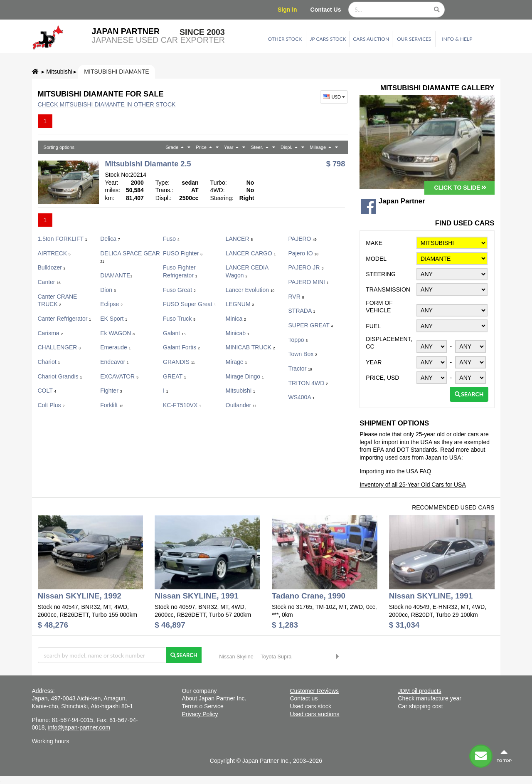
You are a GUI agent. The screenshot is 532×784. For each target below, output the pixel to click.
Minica (236, 319)
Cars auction (371, 39)
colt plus (51, 405)
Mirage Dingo (245, 376)
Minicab (238, 333)
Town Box (303, 354)
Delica (110, 239)
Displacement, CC (389, 343)
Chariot (49, 362)
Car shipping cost (420, 706)
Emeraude (115, 347)
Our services (414, 39)
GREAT (175, 376)
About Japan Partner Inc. (214, 698)
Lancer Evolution (250, 290)
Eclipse (111, 304)
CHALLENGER (59, 347)
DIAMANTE (116, 275)
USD (335, 97)
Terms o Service (202, 706)
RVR (296, 297)
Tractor (300, 369)
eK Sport (114, 319)
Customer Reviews (314, 691)
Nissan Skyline (236, 657)
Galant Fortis (181, 347)
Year (374, 362)
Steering (381, 274)
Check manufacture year (430, 698)
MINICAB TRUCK (250, 347)
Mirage (236, 362)
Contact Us (326, 10)
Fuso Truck (179, 319)
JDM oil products (419, 691)
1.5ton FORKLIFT (63, 239)
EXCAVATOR (119, 376)
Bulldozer (52, 267)
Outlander (241, 405)
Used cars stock (310, 706)
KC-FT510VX (182, 405)
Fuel (373, 326)
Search (469, 394)
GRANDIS (179, 362)
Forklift (112, 405)
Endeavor (115, 362)
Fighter (111, 391)
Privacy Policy (200, 714)
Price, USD (382, 378)
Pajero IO (303, 253)
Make (374, 243)
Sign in (287, 10)
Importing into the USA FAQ (395, 471)
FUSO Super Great (190, 304)
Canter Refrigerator (64, 319)
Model (376, 259)
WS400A (302, 397)
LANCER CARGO (251, 253)
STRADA (302, 311)
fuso (171, 239)
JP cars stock (328, 39)
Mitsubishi (59, 72)
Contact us (304, 698)
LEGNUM (240, 304)
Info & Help (457, 39)
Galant (174, 333)
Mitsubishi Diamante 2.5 (148, 164)
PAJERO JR (306, 267)
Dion (108, 290)
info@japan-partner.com (79, 727)
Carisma (50, 333)
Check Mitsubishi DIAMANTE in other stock (107, 104)
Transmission (388, 289)
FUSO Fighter (183, 253)
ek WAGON (117, 333)
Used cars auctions (314, 714)
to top (504, 756)
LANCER (239, 239)
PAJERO (303, 239)
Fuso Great (179, 290)
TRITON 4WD (308, 383)
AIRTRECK (54, 253)
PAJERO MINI (309, 282)
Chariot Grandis (60, 376)
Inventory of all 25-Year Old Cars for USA (413, 485)
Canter (49, 282)
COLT (47, 391)
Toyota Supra (276, 657)
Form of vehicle (379, 307)
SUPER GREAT (311, 325)
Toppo (298, 340)
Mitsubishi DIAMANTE (116, 72)
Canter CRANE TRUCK (58, 300)
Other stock (285, 39)
